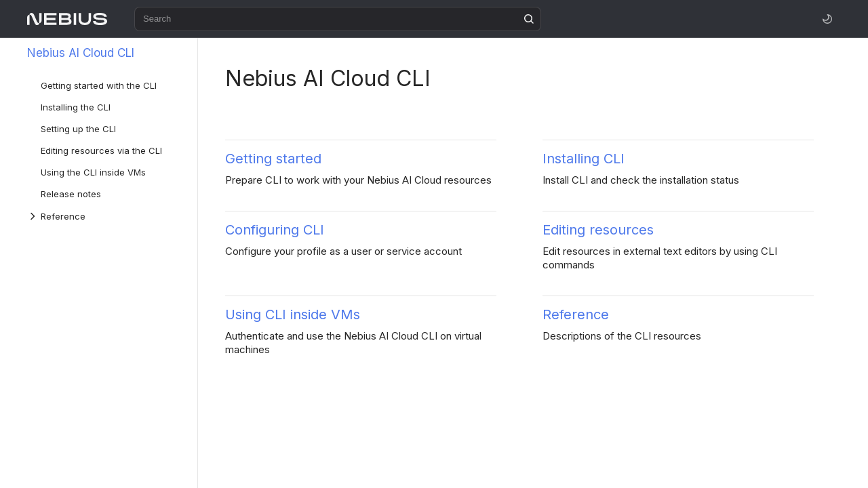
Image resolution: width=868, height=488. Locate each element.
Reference (576, 314)
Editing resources (598, 230)
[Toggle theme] (827, 19)
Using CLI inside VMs (293, 314)
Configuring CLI (275, 230)
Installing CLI (584, 159)
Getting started (273, 159)
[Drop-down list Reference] (34, 216)
